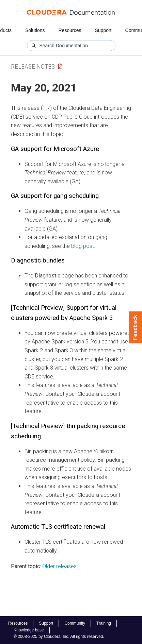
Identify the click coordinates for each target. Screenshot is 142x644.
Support (103, 30)
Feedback (135, 327)
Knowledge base (29, 630)
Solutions (35, 30)
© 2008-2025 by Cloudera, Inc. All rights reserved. (59, 637)
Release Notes (33, 66)
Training (104, 623)
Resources (70, 30)
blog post (83, 246)
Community (75, 623)
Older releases (59, 566)
